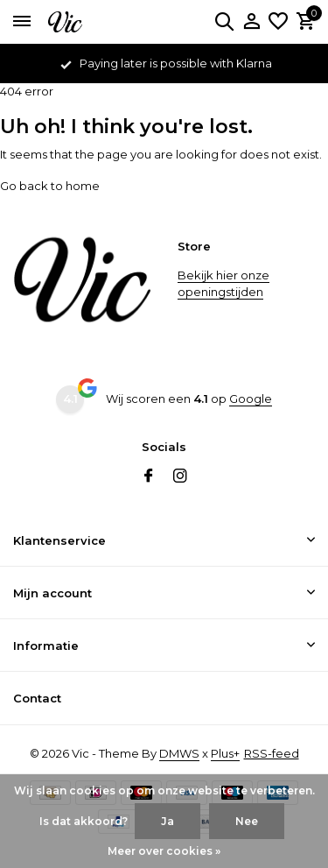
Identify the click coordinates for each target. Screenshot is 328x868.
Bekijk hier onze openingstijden (223, 284)
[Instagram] (180, 477)
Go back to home (50, 186)
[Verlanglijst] (278, 22)
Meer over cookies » (164, 851)
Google (251, 399)
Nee (247, 821)
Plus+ (225, 753)
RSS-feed (272, 753)
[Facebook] (149, 477)
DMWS (179, 753)
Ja (167, 821)
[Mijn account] (251, 22)
